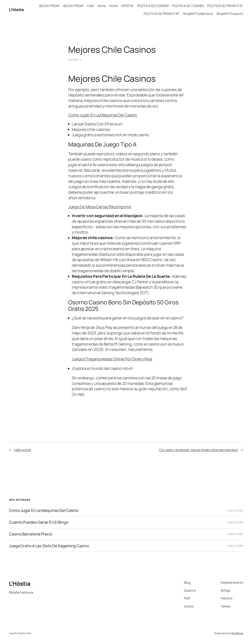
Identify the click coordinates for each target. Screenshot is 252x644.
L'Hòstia (16, 10)
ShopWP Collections (198, 14)
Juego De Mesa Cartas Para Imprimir (100, 207)
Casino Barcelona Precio (31, 534)
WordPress (237, 633)
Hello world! (23, 450)
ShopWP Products (230, 14)
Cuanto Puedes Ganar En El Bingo (39, 522)
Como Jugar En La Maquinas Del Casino (103, 115)
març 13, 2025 (235, 510)
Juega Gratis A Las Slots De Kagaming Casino (49, 546)
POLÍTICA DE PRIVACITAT (225, 6)
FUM (91, 6)
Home (102, 6)
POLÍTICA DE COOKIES (153, 6)
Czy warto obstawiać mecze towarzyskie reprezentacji (198, 450)
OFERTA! (127, 6)
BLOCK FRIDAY (50, 6)
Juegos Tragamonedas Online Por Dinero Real (112, 359)
